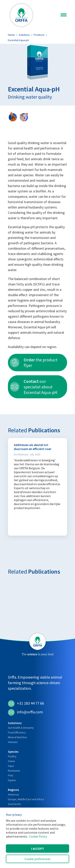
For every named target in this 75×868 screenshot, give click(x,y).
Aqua (11, 766)
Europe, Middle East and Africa (26, 799)
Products (39, 35)
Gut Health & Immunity (21, 728)
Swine (11, 761)
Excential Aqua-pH (18, 40)
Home (11, 35)
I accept (38, 849)
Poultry (12, 756)
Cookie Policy (38, 836)
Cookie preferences (37, 859)
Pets (11, 775)
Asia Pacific (15, 804)
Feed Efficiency (17, 732)
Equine (12, 780)
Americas (13, 794)
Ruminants (14, 771)
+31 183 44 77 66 (26, 704)
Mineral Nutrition (17, 737)
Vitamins (13, 742)
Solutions (24, 35)
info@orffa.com (25, 712)
